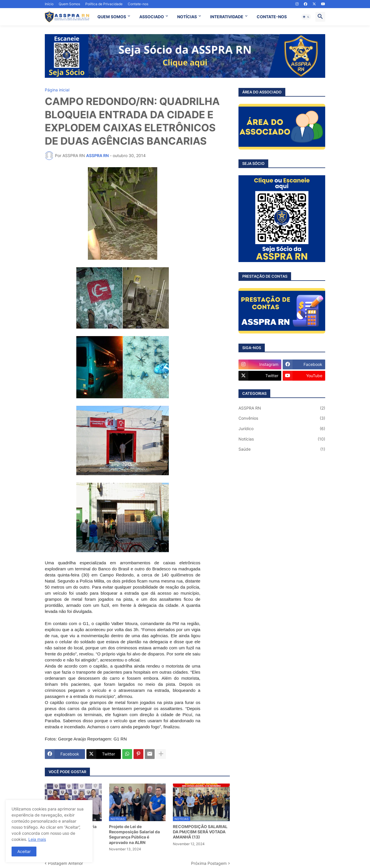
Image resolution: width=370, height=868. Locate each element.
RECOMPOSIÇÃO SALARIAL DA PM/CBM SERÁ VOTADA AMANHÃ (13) (200, 832)
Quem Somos (69, 4)
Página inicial (57, 90)
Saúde (282, 449)
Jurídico (282, 429)
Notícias (282, 439)
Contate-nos (138, 4)
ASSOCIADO (152, 17)
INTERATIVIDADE (227, 17)
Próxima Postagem (209, 863)
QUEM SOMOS (112, 17)
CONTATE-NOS (272, 17)
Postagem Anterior (65, 863)
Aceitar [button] (24, 851)
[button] (306, 17)
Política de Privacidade (104, 4)
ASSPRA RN (282, 408)
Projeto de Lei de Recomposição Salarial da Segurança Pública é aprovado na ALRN (134, 834)
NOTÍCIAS (187, 17)
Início (49, 4)
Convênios (282, 418)
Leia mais (37, 839)
